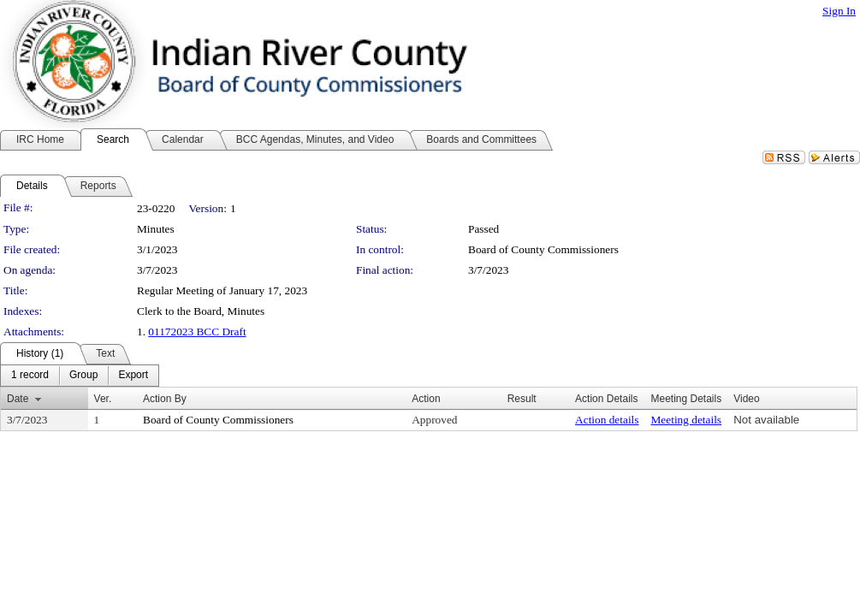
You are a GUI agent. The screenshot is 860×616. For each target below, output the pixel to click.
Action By (165, 399)
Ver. (103, 399)
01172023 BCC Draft (197, 332)
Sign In (839, 11)
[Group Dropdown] (83, 376)
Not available (766, 420)
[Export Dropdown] (133, 376)
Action (426, 399)
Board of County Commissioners (543, 249)
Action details (607, 420)
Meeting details (687, 420)
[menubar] (80, 376)
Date (18, 399)
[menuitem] (30, 376)
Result (522, 399)
